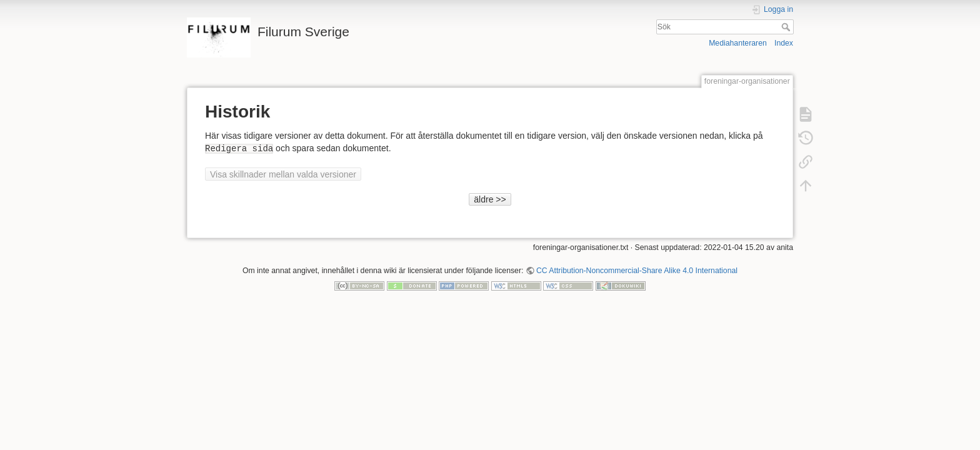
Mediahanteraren (738, 43)
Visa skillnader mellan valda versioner (283, 174)
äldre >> (490, 199)
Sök (787, 27)
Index (784, 43)
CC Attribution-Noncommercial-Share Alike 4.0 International (637, 271)
